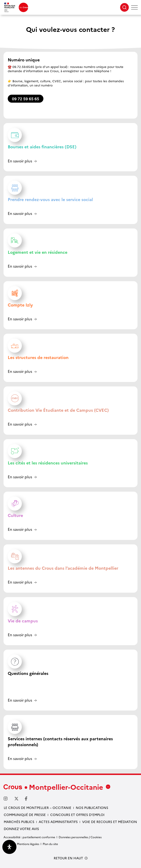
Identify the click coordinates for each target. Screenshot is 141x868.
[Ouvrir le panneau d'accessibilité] (9, 847)
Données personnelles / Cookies (80, 837)
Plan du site (50, 844)
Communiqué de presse (25, 815)
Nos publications (92, 808)
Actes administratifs (58, 822)
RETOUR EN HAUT (68, 858)
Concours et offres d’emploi (77, 815)
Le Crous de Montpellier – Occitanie (38, 808)
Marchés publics (19, 822)
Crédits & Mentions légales (21, 844)
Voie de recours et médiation (110, 822)
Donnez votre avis (21, 829)
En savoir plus (20, 161)
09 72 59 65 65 (26, 99)
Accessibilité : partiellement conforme (29, 837)
